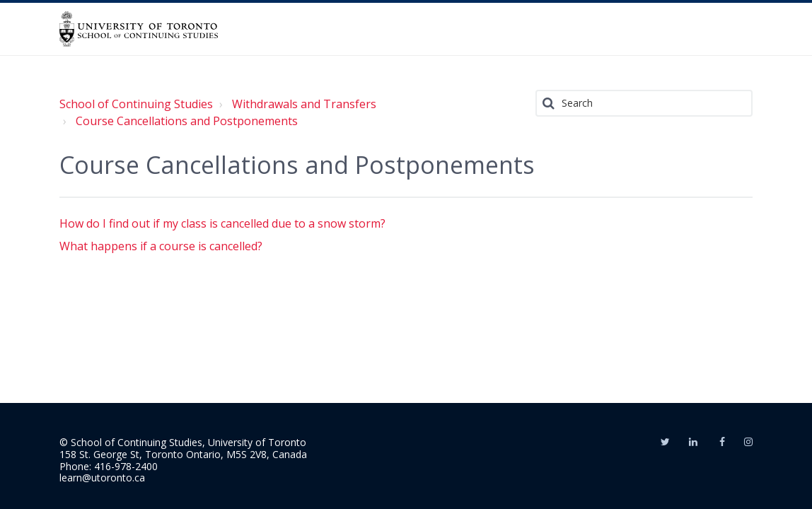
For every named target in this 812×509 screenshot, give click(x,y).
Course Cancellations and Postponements (187, 121)
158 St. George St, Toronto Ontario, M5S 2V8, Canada (183, 454)
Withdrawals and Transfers (304, 104)
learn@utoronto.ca (102, 478)
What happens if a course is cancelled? (161, 246)
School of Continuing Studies (136, 104)
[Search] (644, 103)
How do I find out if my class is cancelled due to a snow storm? (222, 223)
